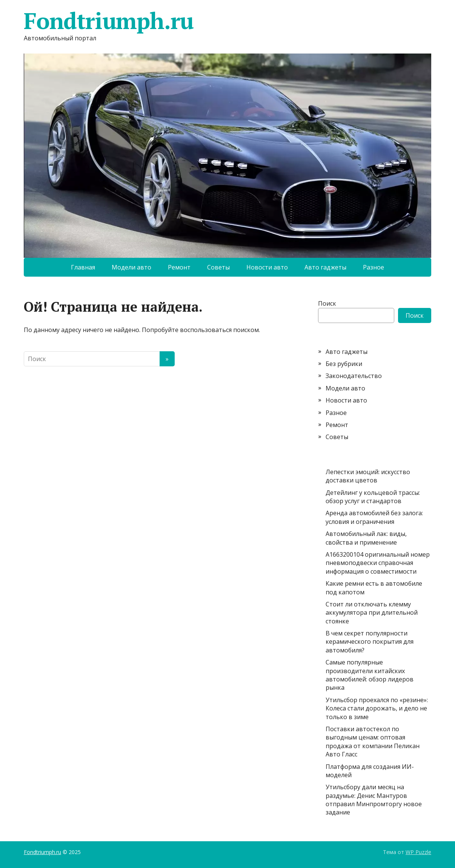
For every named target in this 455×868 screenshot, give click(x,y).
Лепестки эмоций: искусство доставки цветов (368, 476)
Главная (83, 267)
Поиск (327, 303)
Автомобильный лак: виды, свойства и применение (366, 538)
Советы (218, 267)
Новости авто (267, 267)
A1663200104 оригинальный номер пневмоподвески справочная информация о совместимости (378, 563)
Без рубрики (344, 364)
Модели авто (131, 267)
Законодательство (354, 376)
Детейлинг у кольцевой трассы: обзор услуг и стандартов (373, 497)
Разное (374, 267)
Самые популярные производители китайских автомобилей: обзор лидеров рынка (370, 675)
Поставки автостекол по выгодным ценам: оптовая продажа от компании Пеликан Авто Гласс (373, 742)
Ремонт (179, 267)
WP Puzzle (418, 852)
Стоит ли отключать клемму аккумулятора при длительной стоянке (372, 613)
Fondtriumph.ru (109, 21)
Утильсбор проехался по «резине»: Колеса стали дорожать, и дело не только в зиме (377, 708)
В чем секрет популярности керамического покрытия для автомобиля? (370, 642)
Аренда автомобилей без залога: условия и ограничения (374, 517)
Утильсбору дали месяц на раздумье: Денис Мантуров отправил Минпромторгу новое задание (374, 800)
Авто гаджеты (325, 267)
